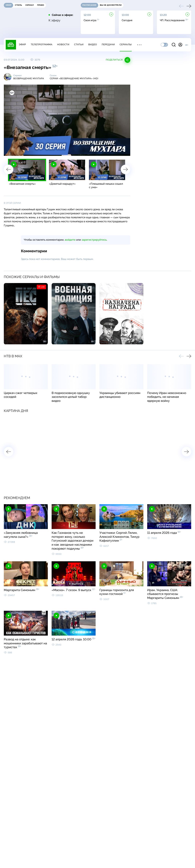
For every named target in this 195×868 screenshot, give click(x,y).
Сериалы (126, 44)
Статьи (79, 44)
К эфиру (54, 20)
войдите (70, 240)
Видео (93, 44)
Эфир (22, 44)
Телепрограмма (42, 44)
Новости (63, 44)
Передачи (108, 44)
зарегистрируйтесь (94, 240)
